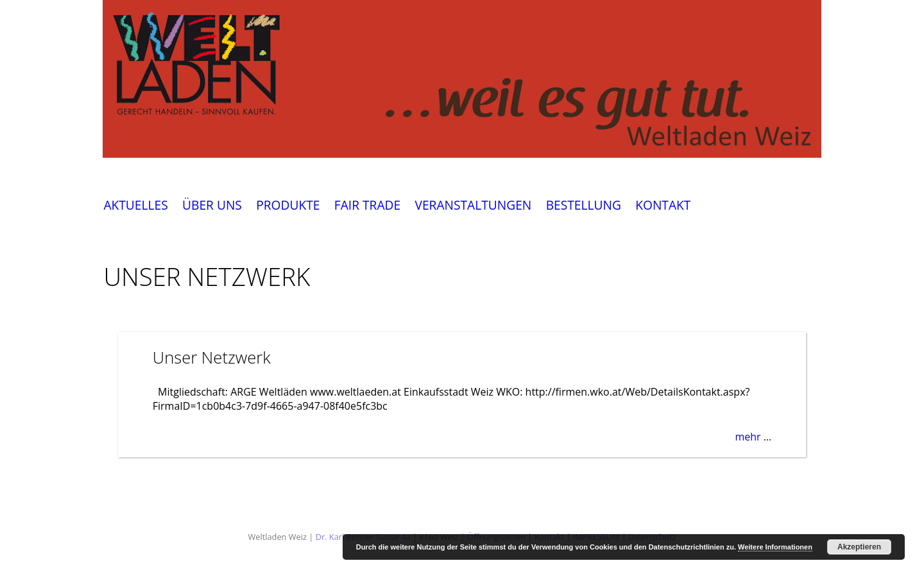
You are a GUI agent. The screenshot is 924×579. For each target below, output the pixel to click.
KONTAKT (663, 206)
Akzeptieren (859, 547)
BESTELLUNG (584, 206)
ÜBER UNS (212, 206)
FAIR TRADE (367, 206)
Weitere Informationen (775, 547)
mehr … (753, 437)
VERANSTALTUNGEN (473, 206)
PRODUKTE (288, 206)
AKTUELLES (135, 206)
